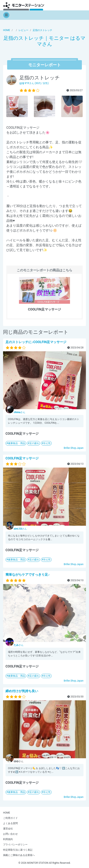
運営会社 (8, 829)
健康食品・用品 (17, 443)
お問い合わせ (10, 834)
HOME (7, 813)
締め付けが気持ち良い (22, 691)
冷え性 (47, 443)
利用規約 (8, 839)
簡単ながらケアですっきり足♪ (28, 575)
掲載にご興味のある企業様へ (19, 855)
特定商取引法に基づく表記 (18, 850)
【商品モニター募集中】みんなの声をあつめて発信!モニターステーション (24, 5)
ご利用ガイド (10, 818)
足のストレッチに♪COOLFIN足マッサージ (36, 342)
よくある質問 (10, 823)
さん (19, 412)
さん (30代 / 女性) (34, 83)
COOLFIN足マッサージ (22, 458)
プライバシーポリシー (15, 845)
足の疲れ (34, 443)
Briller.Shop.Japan (74, 448)
